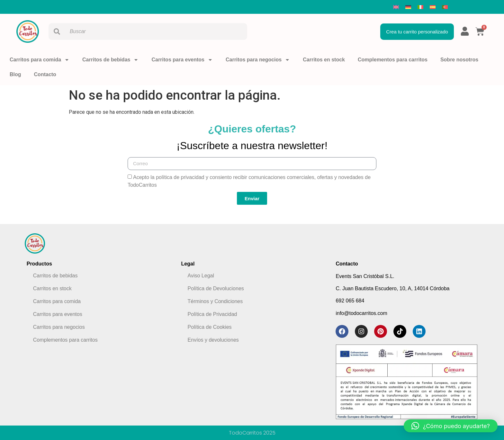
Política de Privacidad (212, 314)
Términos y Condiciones (215, 301)
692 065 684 (350, 301)
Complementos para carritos (393, 60)
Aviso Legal (201, 276)
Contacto (45, 74)
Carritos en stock (324, 60)
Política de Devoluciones (216, 288)
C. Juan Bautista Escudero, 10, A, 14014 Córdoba (392, 288)
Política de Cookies (210, 327)
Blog (15, 74)
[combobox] (148, 31)
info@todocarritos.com (361, 313)
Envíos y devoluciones (213, 340)
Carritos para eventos (182, 60)
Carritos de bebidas (110, 60)
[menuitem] (396, 7)
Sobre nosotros (459, 60)
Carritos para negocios (258, 60)
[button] (451, 426)
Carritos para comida (40, 60)
